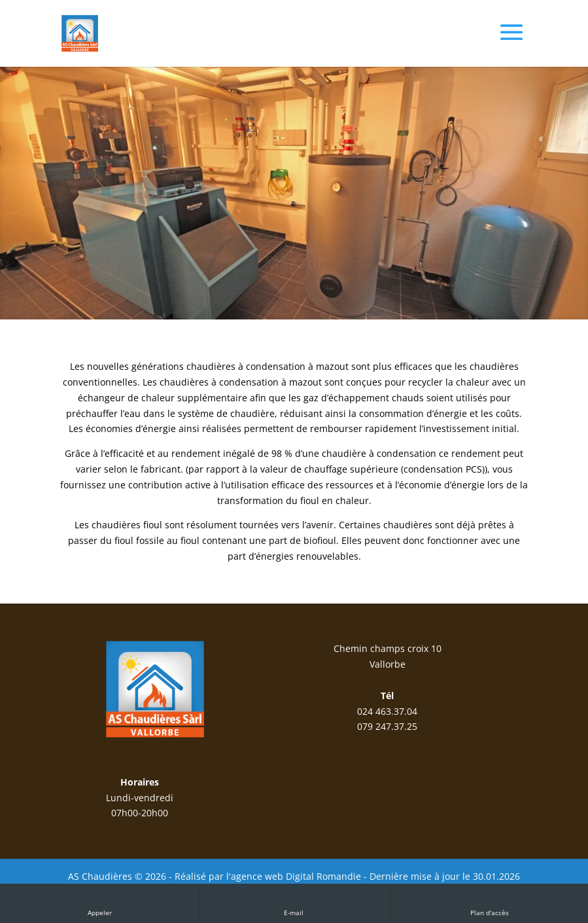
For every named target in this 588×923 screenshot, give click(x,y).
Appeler (100, 903)
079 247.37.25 (387, 726)
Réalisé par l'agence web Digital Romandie (268, 876)
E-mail (295, 903)
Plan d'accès (490, 903)
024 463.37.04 (387, 711)
